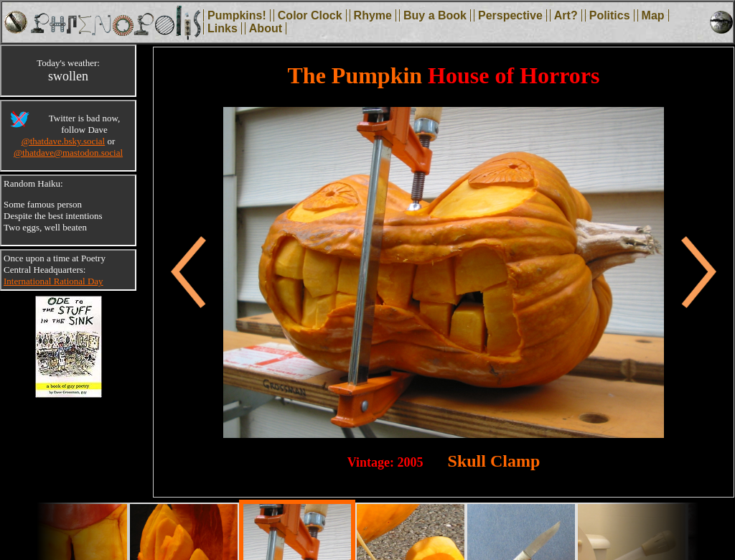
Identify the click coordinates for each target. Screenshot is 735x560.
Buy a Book (435, 15)
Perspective (510, 15)
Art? (566, 15)
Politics (610, 15)
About (266, 28)
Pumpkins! (237, 15)
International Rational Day (53, 281)
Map (653, 15)
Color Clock (310, 15)
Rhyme (373, 15)
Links (223, 28)
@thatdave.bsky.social (64, 141)
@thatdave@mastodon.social (68, 153)
